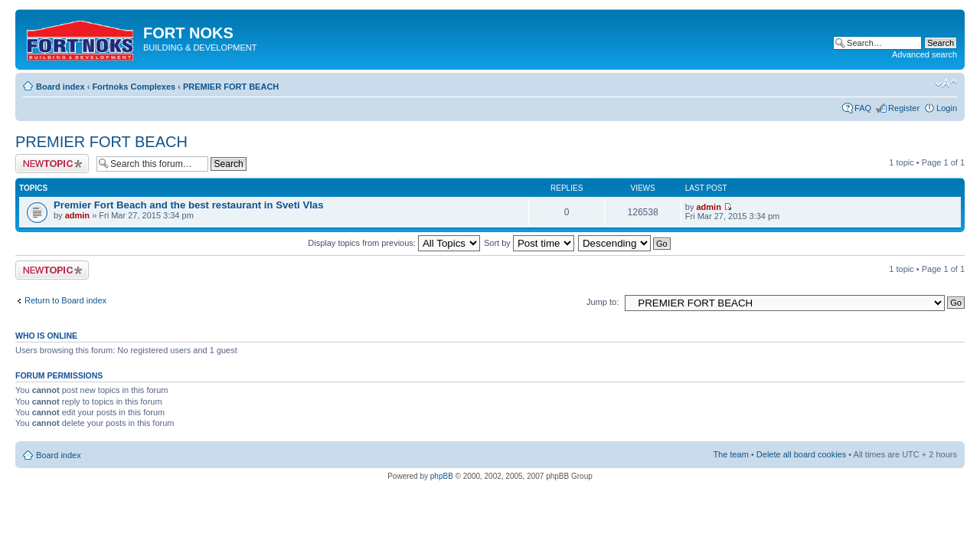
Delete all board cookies (801, 454)
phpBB (442, 476)
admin (77, 215)
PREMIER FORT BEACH (231, 87)
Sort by (529, 243)
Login (947, 108)
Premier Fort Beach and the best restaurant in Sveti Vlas (189, 205)
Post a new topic (52, 164)
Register (904, 108)
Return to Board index (65, 300)
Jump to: (603, 302)
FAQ (863, 108)
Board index (60, 87)
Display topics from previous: (394, 243)
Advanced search (924, 54)
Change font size (946, 84)
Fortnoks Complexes (134, 87)
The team (730, 454)
